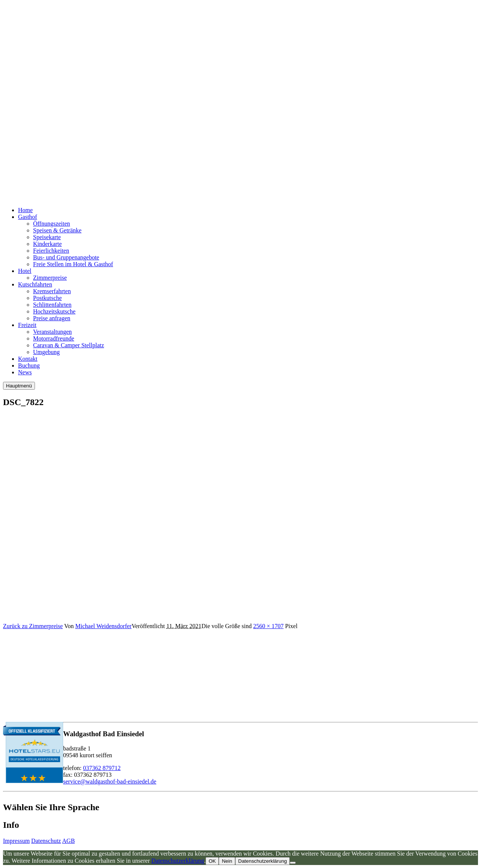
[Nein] (293, 863)
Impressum (16, 841)
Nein (227, 861)
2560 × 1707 (268, 626)
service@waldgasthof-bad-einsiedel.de (110, 781)
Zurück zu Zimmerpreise (33, 626)
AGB (68, 841)
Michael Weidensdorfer (103, 626)
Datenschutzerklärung (178, 861)
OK (212, 861)
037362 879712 (102, 768)
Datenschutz (46, 841)
